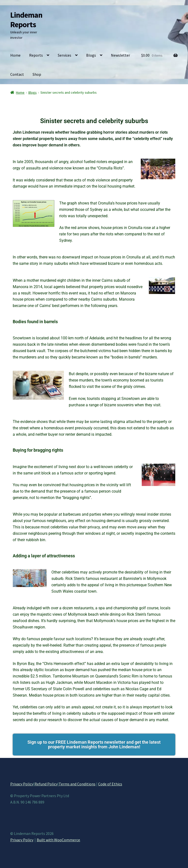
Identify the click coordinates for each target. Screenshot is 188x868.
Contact (17, 74)
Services (65, 55)
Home (15, 55)
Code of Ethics (110, 784)
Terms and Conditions (77, 784)
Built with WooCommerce (58, 840)
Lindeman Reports (26, 20)
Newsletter (120, 55)
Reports (36, 55)
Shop (37, 74)
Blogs (91, 55)
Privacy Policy (22, 784)
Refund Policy (46, 784)
